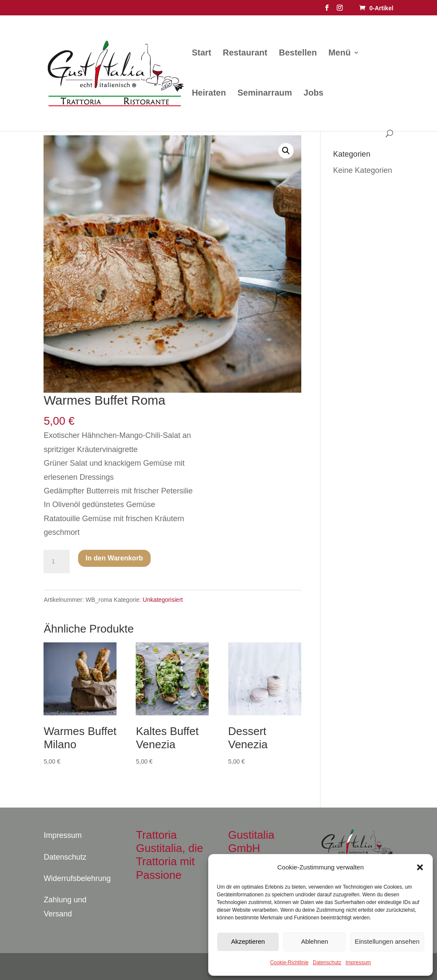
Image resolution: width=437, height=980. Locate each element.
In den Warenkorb (115, 558)
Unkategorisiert (163, 600)
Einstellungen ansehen (387, 941)
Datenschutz (327, 962)
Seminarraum (265, 93)
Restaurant (245, 53)
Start (201, 53)
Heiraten (209, 93)
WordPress (149, 966)
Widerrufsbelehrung (77, 878)
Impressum (358, 962)
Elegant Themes (89, 966)
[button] (420, 867)
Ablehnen (314, 941)
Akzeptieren (248, 941)
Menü (339, 53)
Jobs (313, 93)
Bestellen (298, 53)
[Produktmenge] (56, 562)
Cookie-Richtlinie (289, 962)
